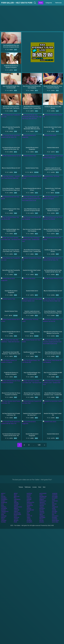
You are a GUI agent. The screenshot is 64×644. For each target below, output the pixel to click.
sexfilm (16, 517)
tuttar (3, 512)
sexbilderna (17, 497)
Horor (40, 485)
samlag (29, 517)
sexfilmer (55, 493)
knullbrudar (4, 500)
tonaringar (4, 514)
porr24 (29, 494)
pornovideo (55, 520)
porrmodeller (43, 491)
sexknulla (55, 491)
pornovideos (55, 518)
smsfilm (42, 503)
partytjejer (4, 496)
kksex (28, 499)
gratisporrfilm (30, 500)
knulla (15, 520)
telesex (3, 515)
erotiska (29, 506)
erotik (41, 493)
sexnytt (16, 503)
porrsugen (55, 494)
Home (46, 3)
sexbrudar (17, 508)
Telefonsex (28, 485)
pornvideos (55, 514)
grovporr (16, 518)
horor (53, 497)
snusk (28, 509)
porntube (54, 515)
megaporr (42, 514)
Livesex (34, 485)
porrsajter (55, 509)
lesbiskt (54, 502)
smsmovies (43, 502)
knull (2, 502)
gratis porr (17, 494)
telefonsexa (43, 499)
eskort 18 (29, 514)
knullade (3, 520)
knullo (54, 506)
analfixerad (42, 496)
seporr (29, 515)
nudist (16, 514)
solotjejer (16, 502)
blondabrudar (43, 494)
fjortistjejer (42, 515)
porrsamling (17, 511)
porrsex (42, 518)
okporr (41, 512)
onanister (42, 511)
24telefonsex (5, 509)
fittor (15, 496)
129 (39, 443)
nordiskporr (4, 497)
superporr (42, 500)
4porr (15, 493)
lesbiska (29, 496)
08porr (29, 505)
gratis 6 (3, 491)
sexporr (42, 505)
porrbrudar (55, 499)
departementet (18, 505)
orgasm (16, 509)
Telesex (21, 485)
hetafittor (4, 505)
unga (15, 499)
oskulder (42, 509)
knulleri (3, 499)
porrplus (42, 520)
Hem (44, 485)
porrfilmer (29, 491)
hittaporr (42, 497)
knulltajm (29, 497)
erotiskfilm (4, 506)
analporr (16, 506)
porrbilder (55, 517)
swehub (3, 511)
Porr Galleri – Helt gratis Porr (19, 3)
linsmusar (17, 515)
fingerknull (55, 505)
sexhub (54, 508)
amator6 (3, 508)
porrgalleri (55, 496)
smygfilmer (30, 503)
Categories (54, 3)
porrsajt (54, 511)
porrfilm (29, 493)
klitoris (41, 517)
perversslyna (17, 512)
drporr (3, 517)
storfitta (16, 500)
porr (2, 493)
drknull (16, 491)
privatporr (29, 518)
